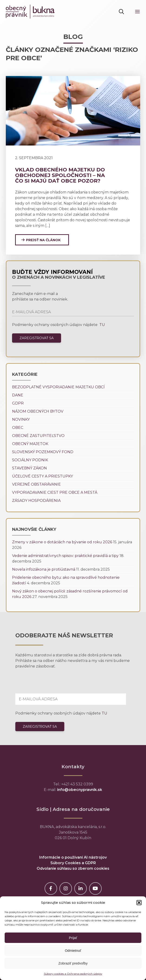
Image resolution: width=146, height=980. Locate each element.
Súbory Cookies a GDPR (73, 863)
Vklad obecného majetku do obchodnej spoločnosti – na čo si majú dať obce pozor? (60, 175)
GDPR (18, 403)
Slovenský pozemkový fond (43, 452)
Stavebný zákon (29, 468)
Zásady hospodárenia (36, 501)
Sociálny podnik (30, 460)
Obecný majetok (30, 444)
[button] (139, 903)
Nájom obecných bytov (38, 411)
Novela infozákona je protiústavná (44, 569)
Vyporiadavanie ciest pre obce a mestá (55, 492)
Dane (18, 395)
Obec (18, 428)
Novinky (21, 419)
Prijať (73, 938)
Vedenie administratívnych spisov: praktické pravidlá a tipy (65, 556)
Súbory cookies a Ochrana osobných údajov (73, 974)
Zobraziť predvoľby (73, 963)
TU (102, 325)
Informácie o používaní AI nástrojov (73, 857)
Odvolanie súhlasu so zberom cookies (73, 868)
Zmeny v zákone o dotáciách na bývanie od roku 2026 (62, 542)
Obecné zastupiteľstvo (38, 436)
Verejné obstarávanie (36, 484)
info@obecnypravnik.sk (80, 790)
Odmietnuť (73, 950)
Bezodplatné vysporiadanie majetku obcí (58, 387)
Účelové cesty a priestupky (42, 476)
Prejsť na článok (43, 240)
